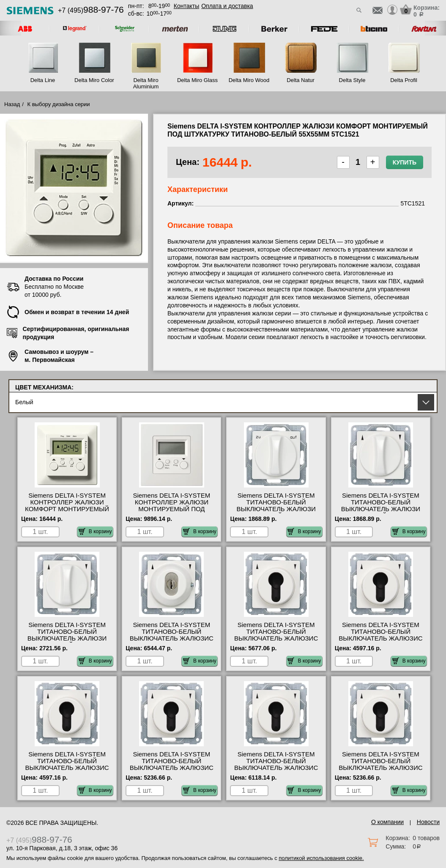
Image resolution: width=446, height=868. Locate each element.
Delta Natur (301, 80)
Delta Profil (404, 80)
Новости (428, 822)
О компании (387, 822)
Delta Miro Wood (249, 80)
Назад (12, 104)
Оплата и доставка (227, 6)
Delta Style (352, 80)
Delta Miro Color (94, 80)
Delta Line (43, 80)
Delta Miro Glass (197, 80)
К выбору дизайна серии (59, 104)
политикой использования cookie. (321, 858)
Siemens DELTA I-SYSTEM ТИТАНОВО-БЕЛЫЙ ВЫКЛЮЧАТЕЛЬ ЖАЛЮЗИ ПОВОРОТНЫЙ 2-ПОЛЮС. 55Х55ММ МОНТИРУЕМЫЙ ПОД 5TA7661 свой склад (67, 642)
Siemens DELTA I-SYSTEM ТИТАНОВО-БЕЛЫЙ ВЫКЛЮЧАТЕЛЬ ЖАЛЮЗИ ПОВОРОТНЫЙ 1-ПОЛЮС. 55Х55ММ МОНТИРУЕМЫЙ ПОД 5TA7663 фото (276, 512)
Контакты (186, 6)
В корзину (95, 531)
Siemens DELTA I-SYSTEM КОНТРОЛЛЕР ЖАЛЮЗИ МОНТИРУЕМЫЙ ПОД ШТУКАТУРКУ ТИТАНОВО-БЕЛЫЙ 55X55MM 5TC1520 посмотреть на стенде (172, 512)
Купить (405, 162)
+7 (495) (91, 10)
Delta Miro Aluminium (146, 83)
